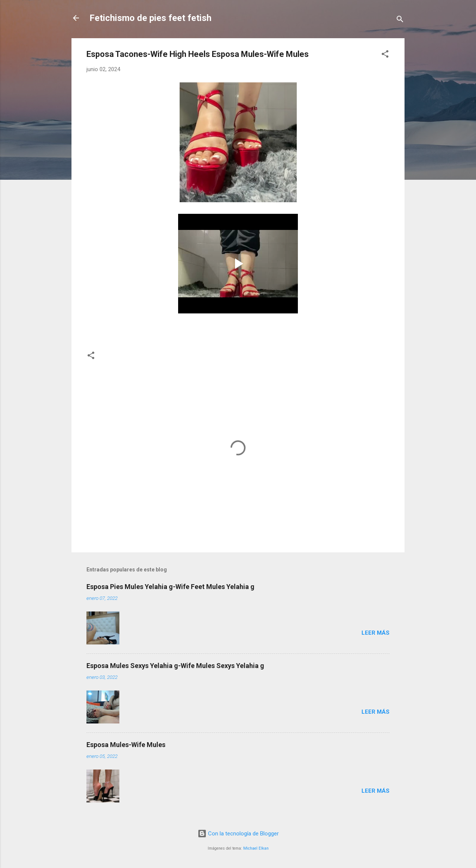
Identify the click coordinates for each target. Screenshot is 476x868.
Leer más (376, 633)
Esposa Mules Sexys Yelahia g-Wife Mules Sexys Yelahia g (175, 666)
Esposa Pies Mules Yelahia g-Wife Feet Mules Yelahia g (170, 587)
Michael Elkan (256, 848)
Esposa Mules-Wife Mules (126, 745)
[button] (385, 55)
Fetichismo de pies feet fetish (150, 18)
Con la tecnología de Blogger (238, 834)
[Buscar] (400, 20)
